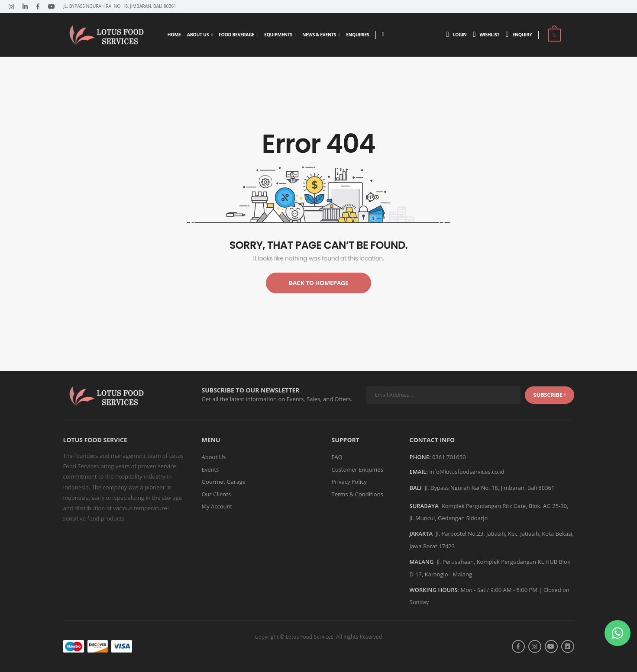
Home (174, 35)
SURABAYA (424, 506)
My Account (217, 506)
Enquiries (357, 35)
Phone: (420, 457)
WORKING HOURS (434, 590)
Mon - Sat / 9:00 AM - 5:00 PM (499, 590)
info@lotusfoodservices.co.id (467, 472)
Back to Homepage (319, 283)
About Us (198, 35)
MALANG (422, 562)
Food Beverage (236, 35)
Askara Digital (335, 646)
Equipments (278, 35)
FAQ (337, 457)
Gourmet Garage (224, 482)
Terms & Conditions (357, 494)
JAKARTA (421, 534)
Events (210, 469)
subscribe (550, 395)
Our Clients (217, 494)
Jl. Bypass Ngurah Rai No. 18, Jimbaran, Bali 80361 (489, 488)
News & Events (319, 35)
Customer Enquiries (357, 469)
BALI (416, 488)
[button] (618, 633)
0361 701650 (449, 457)
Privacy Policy (349, 482)
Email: (419, 472)
